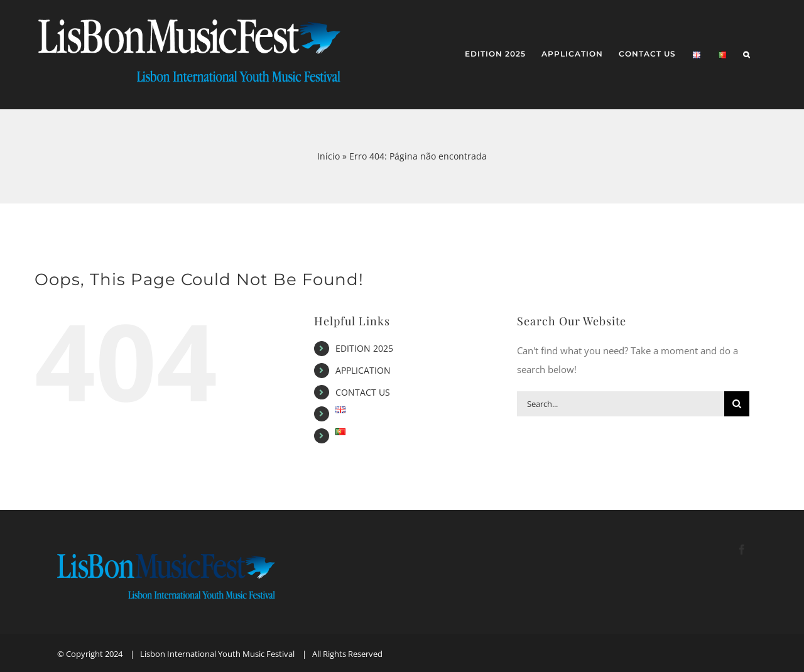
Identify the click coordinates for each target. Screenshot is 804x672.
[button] (747, 55)
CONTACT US (363, 392)
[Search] (737, 404)
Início (329, 156)
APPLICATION (363, 370)
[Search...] (621, 404)
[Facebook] (742, 550)
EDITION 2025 (364, 348)
